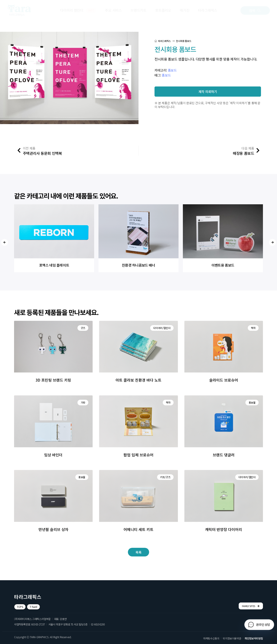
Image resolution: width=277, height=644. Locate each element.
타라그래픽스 (208, 10)
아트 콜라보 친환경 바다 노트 (138, 380)
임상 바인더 (53, 455)
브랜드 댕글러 (224, 455)
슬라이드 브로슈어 (224, 380)
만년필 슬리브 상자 (53, 529)
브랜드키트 (138, 10)
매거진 (185, 10)
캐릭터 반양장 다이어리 (224, 529)
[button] (255, 10)
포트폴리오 (163, 10)
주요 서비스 (113, 10)
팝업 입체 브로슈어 (138, 455)
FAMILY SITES (251, 606)
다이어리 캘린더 (78, 10)
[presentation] (5, 242)
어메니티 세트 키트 (138, 529)
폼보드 (172, 70)
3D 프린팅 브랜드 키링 (53, 380)
